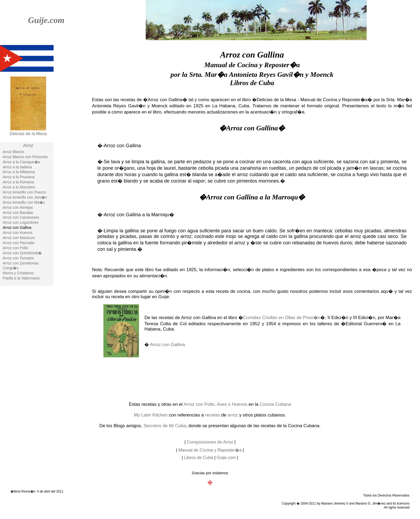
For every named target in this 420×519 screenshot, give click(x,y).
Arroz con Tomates (18, 258)
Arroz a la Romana (18, 182)
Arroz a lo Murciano (19, 187)
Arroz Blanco (13, 152)
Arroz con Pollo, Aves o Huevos (215, 404)
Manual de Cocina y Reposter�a (210, 450)
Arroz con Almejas (18, 207)
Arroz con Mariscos (19, 238)
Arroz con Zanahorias (21, 263)
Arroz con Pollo (15, 248)
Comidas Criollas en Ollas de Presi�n (282, 318)
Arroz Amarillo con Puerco (24, 192)
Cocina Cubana (275, 404)
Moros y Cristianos (18, 273)
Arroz (28, 145)
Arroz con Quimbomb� (22, 253)
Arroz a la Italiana (17, 167)
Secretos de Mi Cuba (165, 426)
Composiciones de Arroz (210, 442)
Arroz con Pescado (18, 243)
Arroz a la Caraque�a (21, 162)
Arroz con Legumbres (21, 222)
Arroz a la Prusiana (19, 177)
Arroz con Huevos (18, 233)
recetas (213, 415)
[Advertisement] (210, 379)
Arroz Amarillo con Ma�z (24, 202)
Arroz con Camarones (21, 217)
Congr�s (11, 268)
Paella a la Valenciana (21, 278)
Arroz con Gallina (167, 345)
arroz (233, 415)
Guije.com (46, 20)
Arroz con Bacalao (18, 213)
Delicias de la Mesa (28, 134)
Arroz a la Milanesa (19, 172)
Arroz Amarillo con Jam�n (25, 197)
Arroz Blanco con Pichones (25, 157)
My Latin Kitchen (151, 415)
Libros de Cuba (199, 458)
